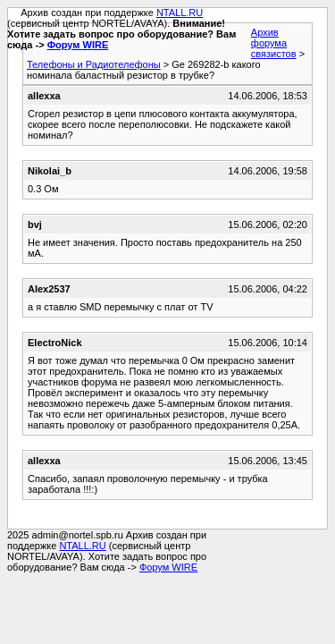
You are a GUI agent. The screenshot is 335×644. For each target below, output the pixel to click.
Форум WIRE (78, 45)
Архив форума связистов (274, 43)
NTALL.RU (180, 13)
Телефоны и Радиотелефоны (94, 64)
